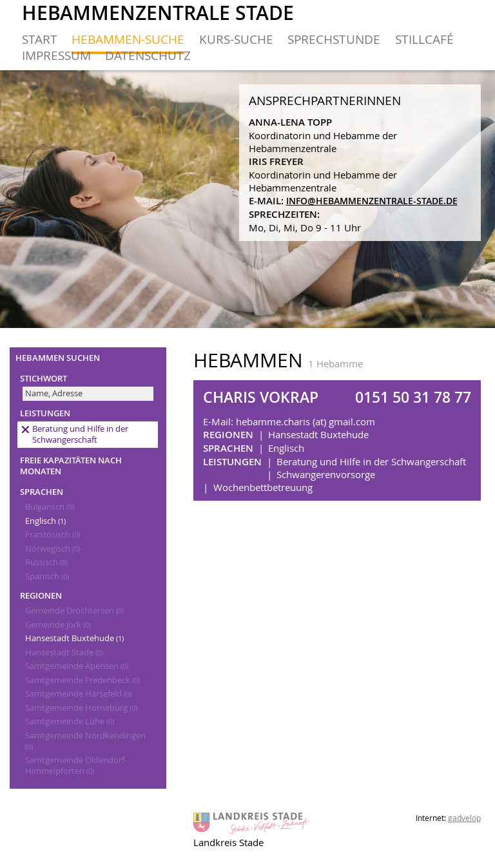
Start (40, 39)
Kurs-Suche (236, 39)
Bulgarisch (50, 507)
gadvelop (464, 818)
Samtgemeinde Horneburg (81, 708)
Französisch (53, 535)
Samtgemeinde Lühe (70, 721)
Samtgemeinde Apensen (77, 666)
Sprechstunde (334, 39)
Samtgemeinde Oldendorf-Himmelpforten (76, 766)
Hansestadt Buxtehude (74, 638)
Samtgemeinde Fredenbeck (82, 680)
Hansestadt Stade (64, 652)
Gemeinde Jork (58, 625)
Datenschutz (148, 55)
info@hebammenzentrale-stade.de (372, 201)
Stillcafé (424, 39)
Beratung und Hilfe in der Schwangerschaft (80, 434)
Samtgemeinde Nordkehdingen (85, 741)
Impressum (56, 55)
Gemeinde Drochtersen (74, 611)
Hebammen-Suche (128, 39)
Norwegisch (53, 549)
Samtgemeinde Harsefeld (78, 694)
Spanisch (47, 576)
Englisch (45, 521)
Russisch (46, 562)
